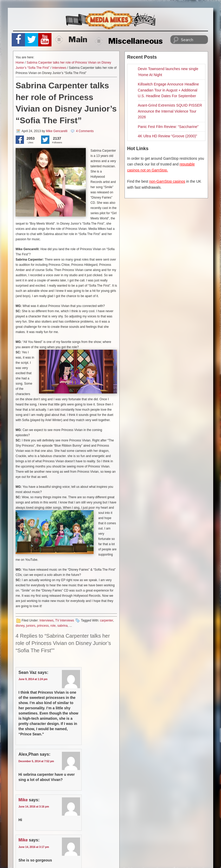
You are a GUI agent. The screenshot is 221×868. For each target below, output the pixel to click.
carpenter (107, 620)
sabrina (63, 626)
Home (20, 63)
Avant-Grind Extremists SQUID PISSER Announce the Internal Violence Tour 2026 (170, 111)
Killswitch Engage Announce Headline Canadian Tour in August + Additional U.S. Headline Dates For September (168, 90)
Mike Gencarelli (57, 131)
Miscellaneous (129, 41)
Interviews (59, 68)
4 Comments (85, 131)
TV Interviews (65, 620)
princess (43, 626)
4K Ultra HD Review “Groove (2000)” (167, 136)
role (53, 626)
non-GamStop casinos (167, 181)
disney (20, 626)
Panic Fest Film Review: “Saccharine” (168, 127)
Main (71, 39)
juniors (31, 626)
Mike (23, 800)
